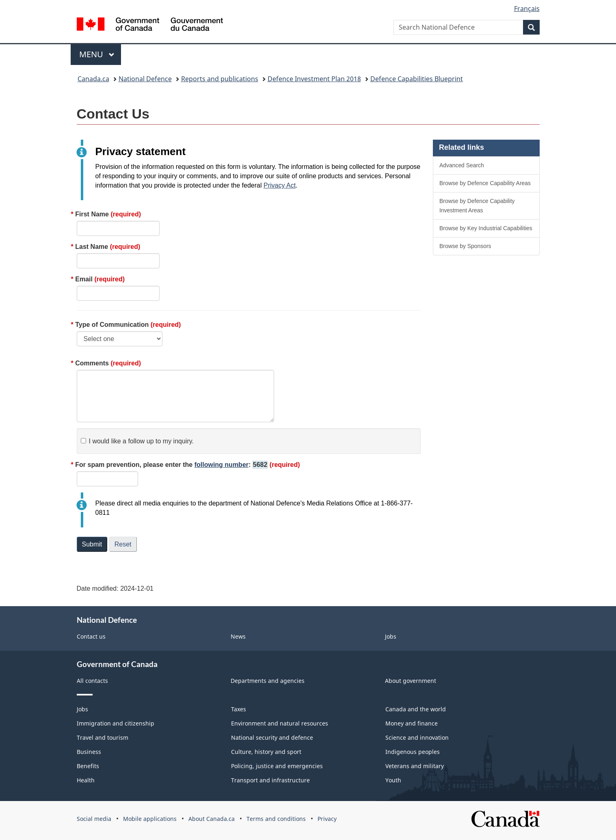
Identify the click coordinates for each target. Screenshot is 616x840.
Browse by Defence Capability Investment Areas (477, 206)
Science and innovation (417, 737)
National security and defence (272, 737)
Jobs (391, 636)
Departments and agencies (268, 681)
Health (86, 780)
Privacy (327, 819)
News (238, 636)
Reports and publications (220, 79)
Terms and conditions (276, 819)
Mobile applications (150, 819)
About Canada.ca (212, 819)
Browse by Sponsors (465, 246)
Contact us (91, 636)
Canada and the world (416, 709)
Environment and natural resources (280, 723)
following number (222, 465)
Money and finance (412, 723)
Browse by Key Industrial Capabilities (486, 228)
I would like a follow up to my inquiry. (137, 441)
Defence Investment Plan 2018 (314, 79)
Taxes (239, 709)
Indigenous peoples (413, 752)
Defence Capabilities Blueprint (417, 79)
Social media (94, 819)
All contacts (92, 681)
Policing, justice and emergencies (277, 766)
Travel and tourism (103, 737)
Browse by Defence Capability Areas (485, 183)
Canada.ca (93, 79)
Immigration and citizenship (116, 723)
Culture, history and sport (266, 752)
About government (411, 681)
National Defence (145, 79)
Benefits (88, 766)
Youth (393, 780)
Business (89, 752)
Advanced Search (462, 165)
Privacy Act (280, 185)
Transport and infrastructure (270, 780)
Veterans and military (415, 766)
